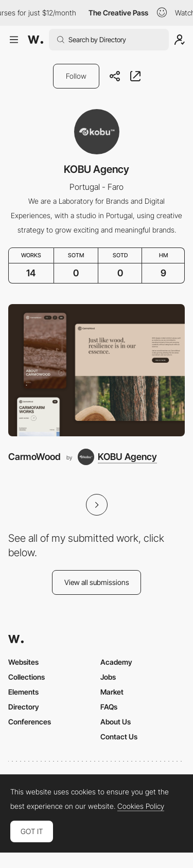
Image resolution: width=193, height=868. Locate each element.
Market (112, 692)
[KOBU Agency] (117, 457)
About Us (116, 722)
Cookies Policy (141, 806)
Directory (24, 707)
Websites (23, 662)
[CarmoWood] (97, 370)
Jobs (108, 677)
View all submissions (97, 582)
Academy (116, 662)
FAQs (109, 707)
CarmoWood (34, 457)
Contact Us (119, 737)
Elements (23, 692)
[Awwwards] (36, 40)
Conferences (30, 722)
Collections (27, 677)
